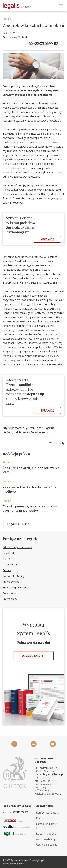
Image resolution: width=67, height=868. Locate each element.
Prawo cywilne (11, 582)
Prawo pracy (10, 599)
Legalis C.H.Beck (19, 524)
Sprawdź (47, 239)
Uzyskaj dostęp (34, 656)
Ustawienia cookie (47, 845)
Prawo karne (10, 593)
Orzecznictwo (11, 564)
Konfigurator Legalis (48, 813)
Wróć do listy (57, 443)
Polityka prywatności (13, 864)
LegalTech (9, 553)
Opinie (6, 559)
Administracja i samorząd (17, 547)
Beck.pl (40, 818)
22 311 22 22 (20, 812)
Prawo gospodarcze (14, 587)
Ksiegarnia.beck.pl (46, 834)
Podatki (7, 19)
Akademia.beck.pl (46, 839)
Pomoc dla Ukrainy (14, 576)
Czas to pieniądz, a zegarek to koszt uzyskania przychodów (31, 508)
